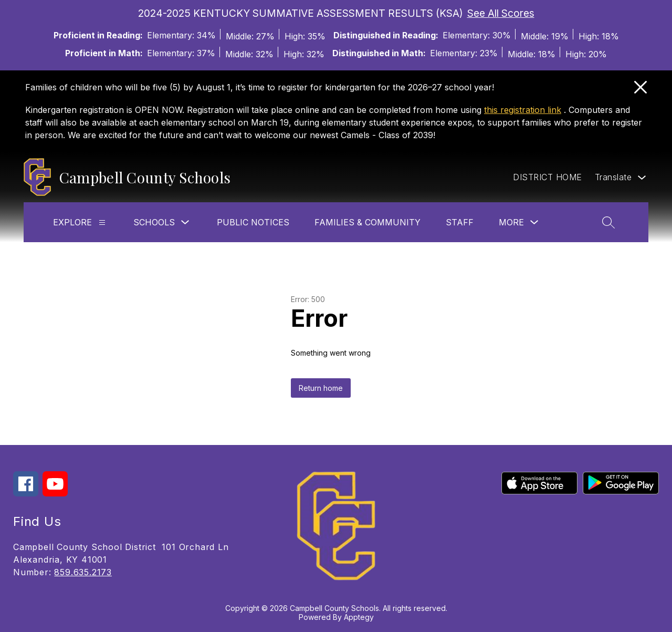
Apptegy (359, 617)
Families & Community (367, 222)
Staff (460, 222)
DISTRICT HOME (548, 177)
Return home (321, 388)
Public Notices (253, 222)
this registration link (523, 110)
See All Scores (501, 13)
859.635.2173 (83, 572)
